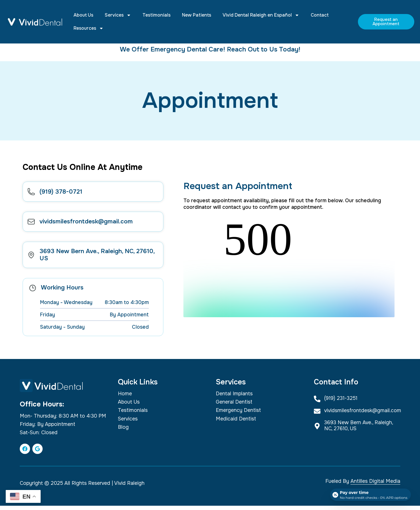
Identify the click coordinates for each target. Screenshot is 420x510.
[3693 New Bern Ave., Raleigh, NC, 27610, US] (32, 259)
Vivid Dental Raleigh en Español (261, 15)
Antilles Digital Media (375, 485)
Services (118, 15)
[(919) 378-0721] (32, 193)
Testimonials (156, 15)
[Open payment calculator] (370, 493)
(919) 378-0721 (63, 193)
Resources (89, 28)
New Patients (197, 15)
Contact (320, 15)
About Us (83, 15)
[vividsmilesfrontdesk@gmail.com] (32, 225)
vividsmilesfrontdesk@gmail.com (88, 225)
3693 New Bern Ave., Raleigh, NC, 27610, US (99, 259)
